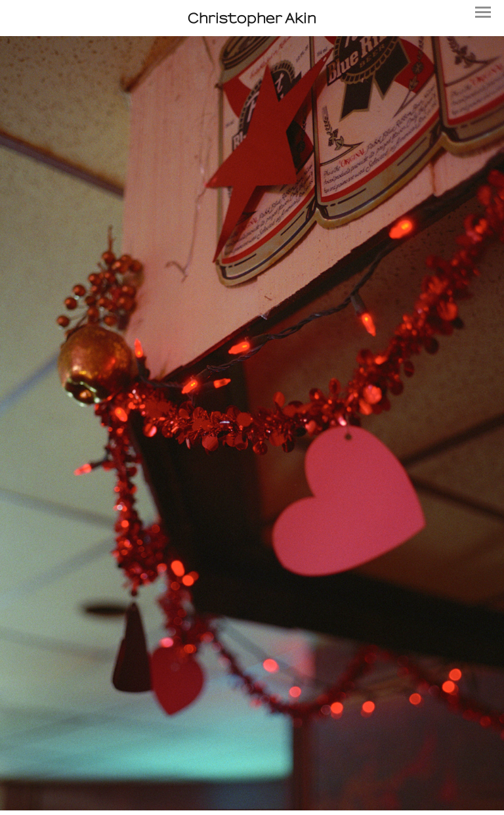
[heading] (252, 18)
